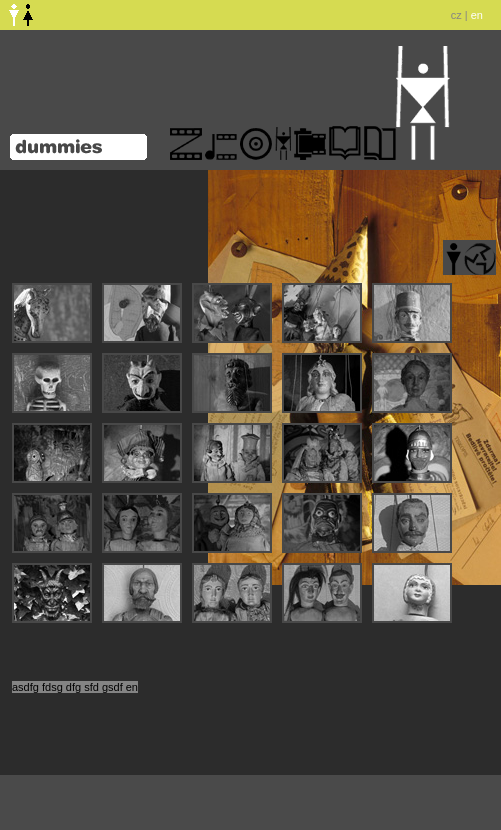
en (477, 15)
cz (456, 15)
